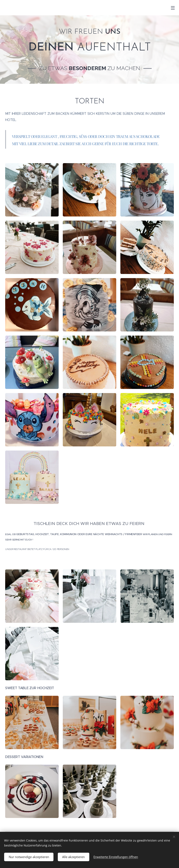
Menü (173, 8)
